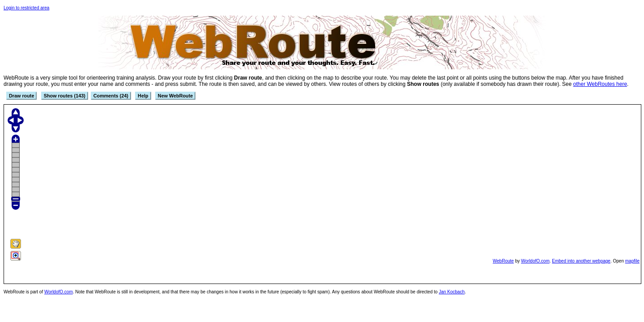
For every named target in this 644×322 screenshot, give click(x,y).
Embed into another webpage (581, 261)
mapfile (632, 261)
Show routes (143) (65, 96)
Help (143, 96)
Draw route (21, 96)
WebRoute (503, 261)
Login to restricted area (26, 8)
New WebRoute (175, 96)
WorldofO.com (535, 261)
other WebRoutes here (600, 84)
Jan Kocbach (452, 292)
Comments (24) (111, 96)
